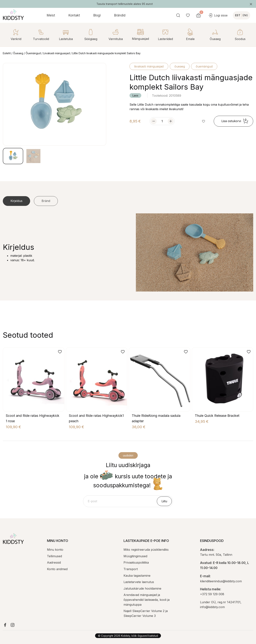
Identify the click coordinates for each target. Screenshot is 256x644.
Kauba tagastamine (137, 576)
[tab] (16, 201)
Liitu (164, 501)
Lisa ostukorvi (235, 121)
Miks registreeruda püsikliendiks (146, 550)
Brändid (120, 15)
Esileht (7, 53)
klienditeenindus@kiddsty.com (221, 581)
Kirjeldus (16, 201)
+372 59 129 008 (212, 594)
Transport (131, 569)
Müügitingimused (135, 556)
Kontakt (74, 15)
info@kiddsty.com (212, 607)
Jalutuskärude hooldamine (142, 588)
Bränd (46, 201)
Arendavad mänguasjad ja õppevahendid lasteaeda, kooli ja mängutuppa (147, 600)
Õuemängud (33, 53)
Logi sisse (218, 15)
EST (238, 15)
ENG (245, 15)
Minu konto (55, 550)
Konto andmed (57, 569)
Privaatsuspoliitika (136, 562)
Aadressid (54, 562)
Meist (51, 15)
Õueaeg (18, 53)
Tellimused (54, 556)
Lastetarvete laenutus (139, 582)
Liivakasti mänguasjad (57, 53)
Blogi (97, 15)
